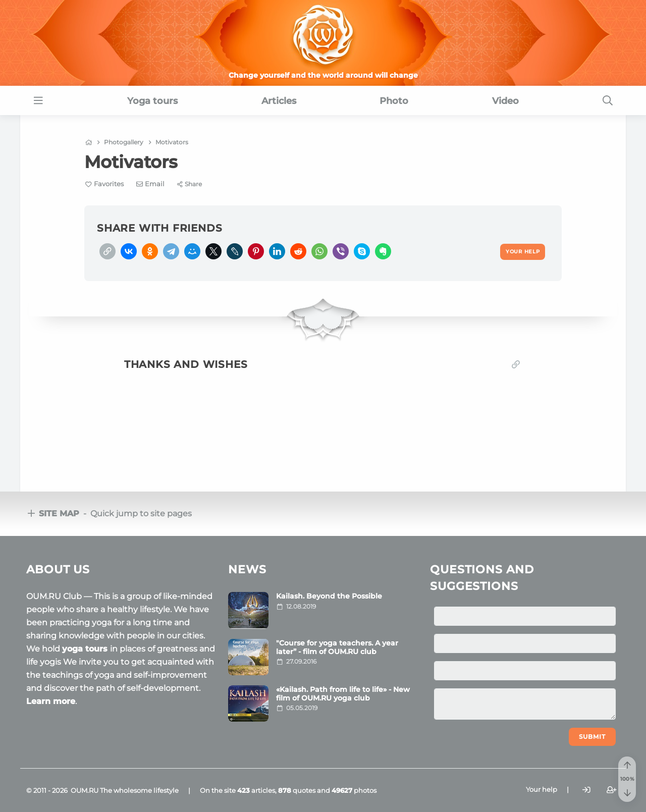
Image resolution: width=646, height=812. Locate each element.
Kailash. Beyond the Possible (329, 596)
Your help (542, 789)
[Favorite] (104, 184)
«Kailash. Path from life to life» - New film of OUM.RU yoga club (343, 694)
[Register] (612, 790)
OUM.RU (85, 790)
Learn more (51, 701)
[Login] (586, 790)
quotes (297, 790)
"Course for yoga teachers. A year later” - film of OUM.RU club (337, 647)
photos (354, 790)
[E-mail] (151, 184)
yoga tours (86, 649)
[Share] (190, 184)
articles (256, 790)
